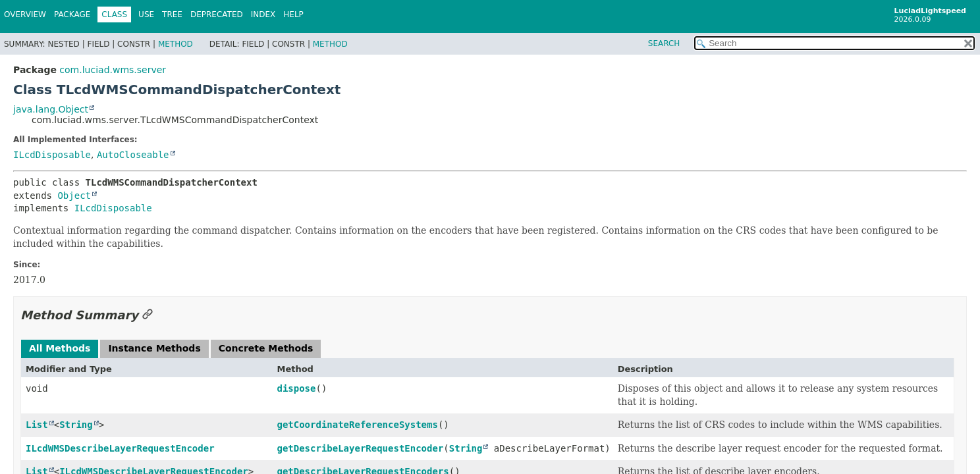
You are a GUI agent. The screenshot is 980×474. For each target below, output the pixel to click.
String (76, 425)
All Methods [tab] (60, 348)
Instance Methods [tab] (154, 348)
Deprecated (217, 14)
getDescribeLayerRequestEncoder (360, 448)
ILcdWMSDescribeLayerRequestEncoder (120, 448)
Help (293, 14)
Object (74, 196)
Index (263, 14)
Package (72, 14)
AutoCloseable (133, 155)
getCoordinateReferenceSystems (357, 425)
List (37, 425)
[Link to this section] (148, 315)
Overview (25, 14)
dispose (296, 388)
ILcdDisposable (52, 155)
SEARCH (664, 43)
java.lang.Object (51, 109)
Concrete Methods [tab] (266, 348)
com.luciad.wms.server (113, 70)
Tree (172, 14)
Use (146, 14)
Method (176, 44)
